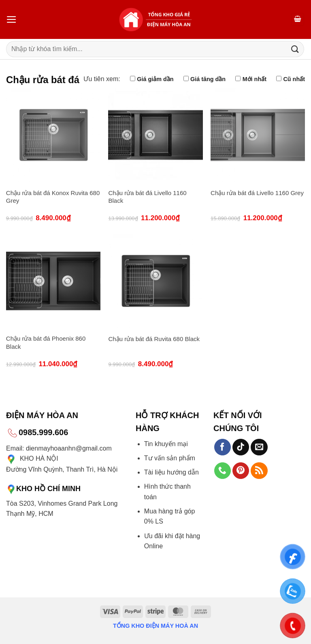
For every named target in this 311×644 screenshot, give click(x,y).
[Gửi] (295, 49)
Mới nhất (255, 79)
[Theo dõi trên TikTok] (241, 447)
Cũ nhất (294, 79)
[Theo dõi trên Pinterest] (241, 471)
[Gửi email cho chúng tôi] (259, 447)
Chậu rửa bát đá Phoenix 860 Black (46, 342)
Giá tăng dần (208, 79)
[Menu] (12, 19)
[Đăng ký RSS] (259, 471)
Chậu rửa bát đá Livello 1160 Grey (257, 193)
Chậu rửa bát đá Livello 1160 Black (147, 197)
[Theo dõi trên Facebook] (223, 447)
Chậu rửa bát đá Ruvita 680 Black (154, 339)
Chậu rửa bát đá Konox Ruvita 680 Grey (53, 197)
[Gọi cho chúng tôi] (223, 471)
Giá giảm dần (155, 79)
